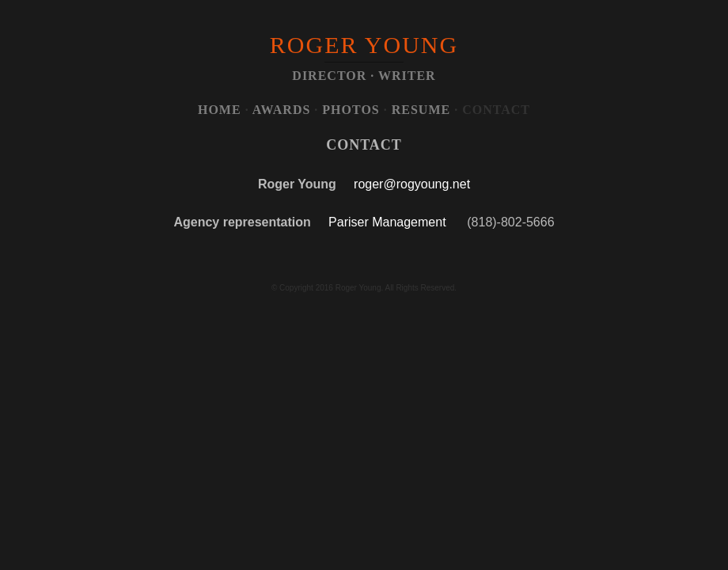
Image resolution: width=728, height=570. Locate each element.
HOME (220, 110)
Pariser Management (387, 222)
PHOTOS (351, 110)
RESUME (421, 110)
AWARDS (282, 110)
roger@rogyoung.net (412, 184)
